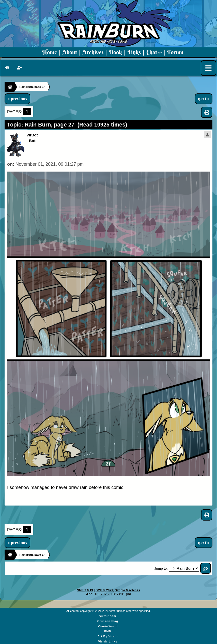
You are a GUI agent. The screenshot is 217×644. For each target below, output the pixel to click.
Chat (154, 52)
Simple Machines (127, 590)
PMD (108, 631)
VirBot (32, 135)
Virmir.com (108, 616)
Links (134, 52)
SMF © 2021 (104, 590)
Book (115, 52)
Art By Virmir (108, 636)
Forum (175, 52)
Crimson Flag (108, 621)
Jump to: (161, 569)
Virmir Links (108, 641)
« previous (17, 99)
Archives (93, 52)
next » (204, 99)
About (70, 52)
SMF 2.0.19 (85, 590)
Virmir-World (108, 626)
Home (50, 52)
